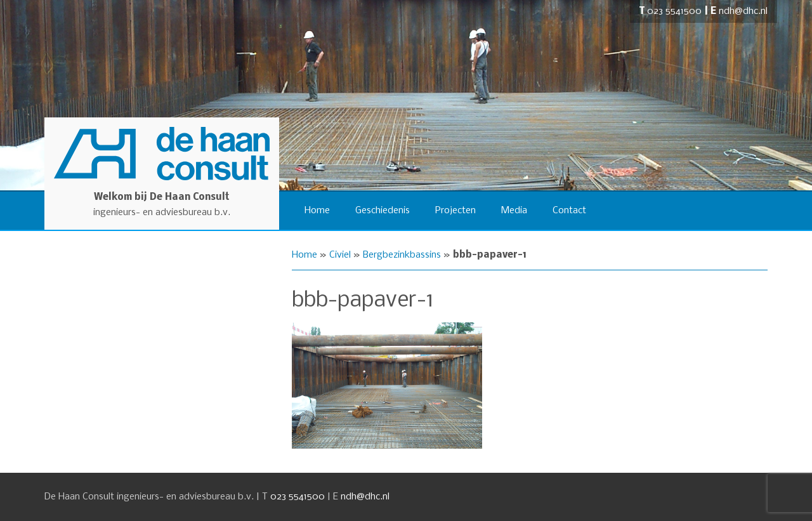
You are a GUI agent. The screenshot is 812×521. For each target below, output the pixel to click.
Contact (569, 211)
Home (317, 211)
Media (514, 211)
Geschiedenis (383, 211)
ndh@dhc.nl (743, 11)
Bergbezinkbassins (402, 255)
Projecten (455, 211)
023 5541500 (674, 11)
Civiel (340, 255)
